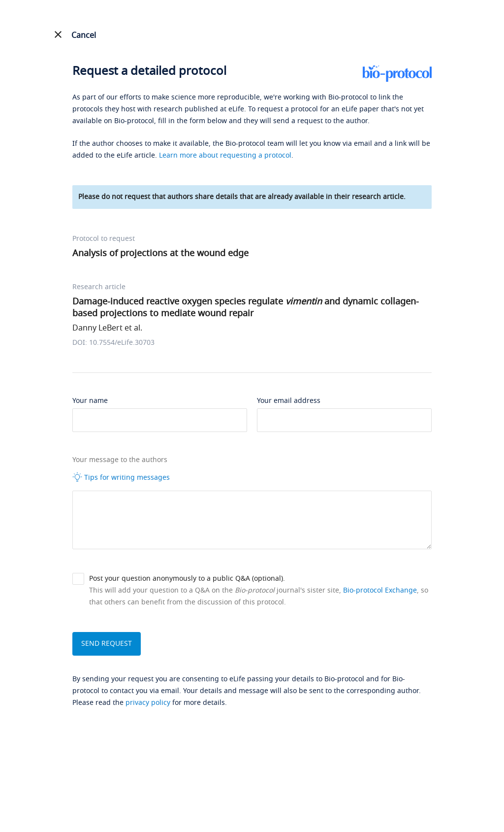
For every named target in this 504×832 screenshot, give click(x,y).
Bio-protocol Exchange (380, 590)
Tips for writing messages (121, 477)
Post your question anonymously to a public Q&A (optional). (187, 579)
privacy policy (148, 703)
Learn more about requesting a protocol (225, 155)
